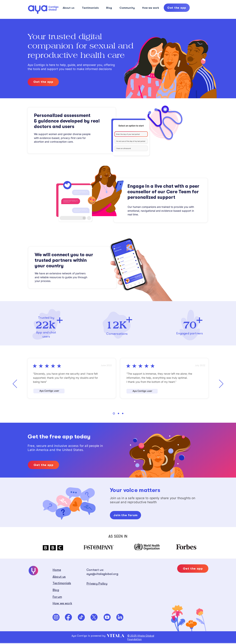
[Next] (221, 384)
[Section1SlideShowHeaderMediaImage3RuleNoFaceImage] (123, 414)
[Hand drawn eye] (43, 9)
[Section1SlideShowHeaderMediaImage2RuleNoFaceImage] (118, 414)
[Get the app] (177, 8)
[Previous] (15, 384)
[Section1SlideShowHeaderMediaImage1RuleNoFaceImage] (114, 414)
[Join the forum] (125, 515)
